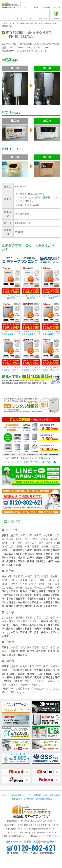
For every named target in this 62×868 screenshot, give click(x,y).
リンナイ (6, 18)
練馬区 (19, 588)
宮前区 (5, 550)
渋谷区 (14, 584)
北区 (50, 584)
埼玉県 (10, 612)
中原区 (54, 546)
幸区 (27, 546)
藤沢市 (56, 550)
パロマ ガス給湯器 (51, 795)
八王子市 (13, 591)
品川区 (33, 580)
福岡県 (10, 661)
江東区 (24, 580)
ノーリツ (19, 18)
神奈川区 (48, 535)
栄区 (27, 539)
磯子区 (38, 535)
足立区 (28, 588)
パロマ (31, 18)
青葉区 (14, 535)
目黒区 (42, 580)
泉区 (29, 535)
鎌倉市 (40, 558)
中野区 (24, 584)
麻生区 (10, 546)
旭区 (22, 535)
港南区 (10, 539)
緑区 (41, 543)
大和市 (28, 550)
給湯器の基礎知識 (44, 799)
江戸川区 (48, 588)
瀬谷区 (35, 539)
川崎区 (19, 546)
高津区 (35, 546)
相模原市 (18, 550)
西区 (20, 543)
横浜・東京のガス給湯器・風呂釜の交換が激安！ (31, 842)
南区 (48, 543)
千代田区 (18, 576)
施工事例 (20, 23)
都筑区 (54, 539)
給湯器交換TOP (8, 23)
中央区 (29, 576)
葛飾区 (38, 588)
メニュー (57, 7)
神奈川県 (11, 530)
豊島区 (42, 584)
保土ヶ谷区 (31, 543)
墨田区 (14, 580)
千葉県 (10, 642)
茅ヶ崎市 (29, 554)
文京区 (54, 576)
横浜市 (5, 535)
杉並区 (33, 584)
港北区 (19, 539)
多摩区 (45, 546)
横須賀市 (11, 561)
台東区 (5, 580)
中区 (13, 543)
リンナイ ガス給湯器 (11, 795)
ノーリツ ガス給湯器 (32, 795)
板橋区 (10, 588)
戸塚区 (44, 539)
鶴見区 (5, 543)
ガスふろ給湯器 (33, 198)
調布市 (51, 599)
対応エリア (43, 18)
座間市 (38, 550)
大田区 (51, 580)
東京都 (10, 571)
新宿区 (45, 576)
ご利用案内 (56, 18)
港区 (37, 576)
